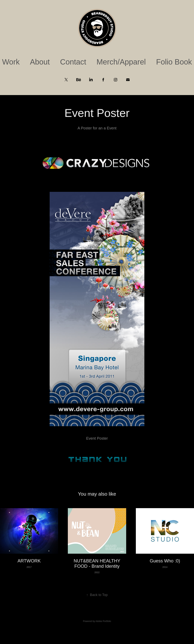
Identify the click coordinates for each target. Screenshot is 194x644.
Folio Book (174, 62)
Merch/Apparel (121, 62)
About (40, 62)
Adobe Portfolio (103, 621)
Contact (73, 62)
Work (11, 62)
